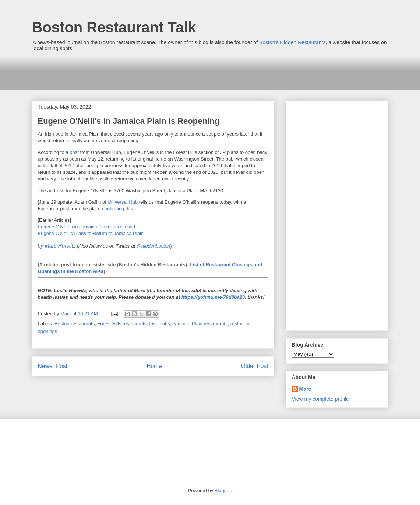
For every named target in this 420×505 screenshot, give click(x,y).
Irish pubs (159, 324)
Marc (305, 389)
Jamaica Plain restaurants (200, 324)
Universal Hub (123, 202)
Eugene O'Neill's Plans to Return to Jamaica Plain (91, 233)
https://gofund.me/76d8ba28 (213, 297)
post (74, 152)
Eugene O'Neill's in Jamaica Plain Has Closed (87, 227)
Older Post (255, 366)
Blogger (223, 490)
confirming (113, 209)
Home (154, 366)
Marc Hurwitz (60, 246)
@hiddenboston (153, 246)
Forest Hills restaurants (122, 324)
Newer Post (53, 366)
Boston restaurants (75, 324)
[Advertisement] (166, 71)
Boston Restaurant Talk (114, 27)
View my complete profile (320, 399)
